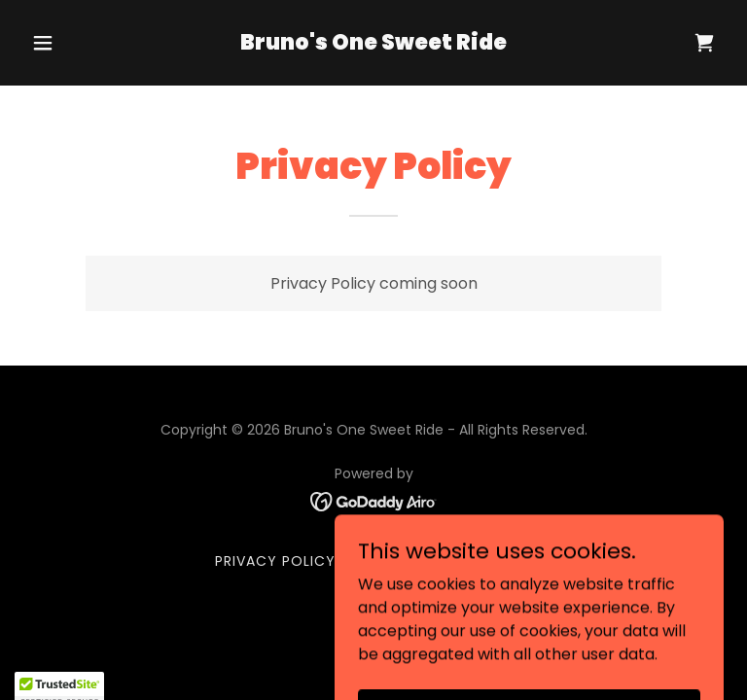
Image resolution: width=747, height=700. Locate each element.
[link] (373, 44)
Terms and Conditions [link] (442, 561)
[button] (76, 43)
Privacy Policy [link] (275, 561)
